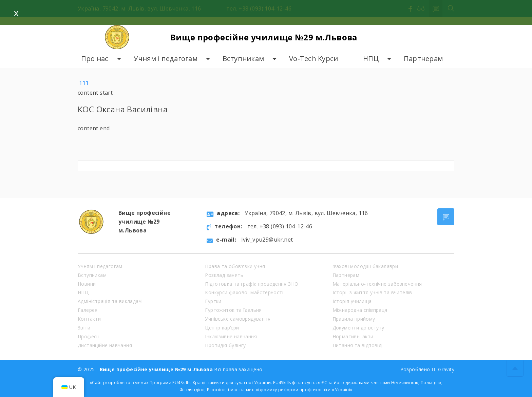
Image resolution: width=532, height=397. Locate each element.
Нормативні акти (353, 336)
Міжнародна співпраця (360, 310)
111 (84, 83)
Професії (88, 336)
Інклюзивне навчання (231, 336)
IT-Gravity (443, 369)
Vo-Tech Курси (313, 59)
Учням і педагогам (166, 59)
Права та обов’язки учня (235, 266)
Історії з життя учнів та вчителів (372, 292)
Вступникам (243, 59)
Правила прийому (354, 319)
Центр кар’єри (222, 328)
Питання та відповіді (358, 345)
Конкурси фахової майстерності (244, 292)
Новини (87, 284)
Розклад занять (224, 275)
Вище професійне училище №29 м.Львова (264, 37)
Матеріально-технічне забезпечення (377, 284)
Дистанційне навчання (105, 345)
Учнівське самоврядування (238, 319)
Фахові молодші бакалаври (365, 266)
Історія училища (352, 301)
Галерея (88, 310)
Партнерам (423, 59)
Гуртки (213, 301)
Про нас (95, 59)
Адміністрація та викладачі (110, 301)
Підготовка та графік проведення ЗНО (252, 284)
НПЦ (371, 59)
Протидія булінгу (225, 345)
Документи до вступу (358, 328)
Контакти (89, 319)
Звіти (84, 328)
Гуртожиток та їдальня (233, 310)
